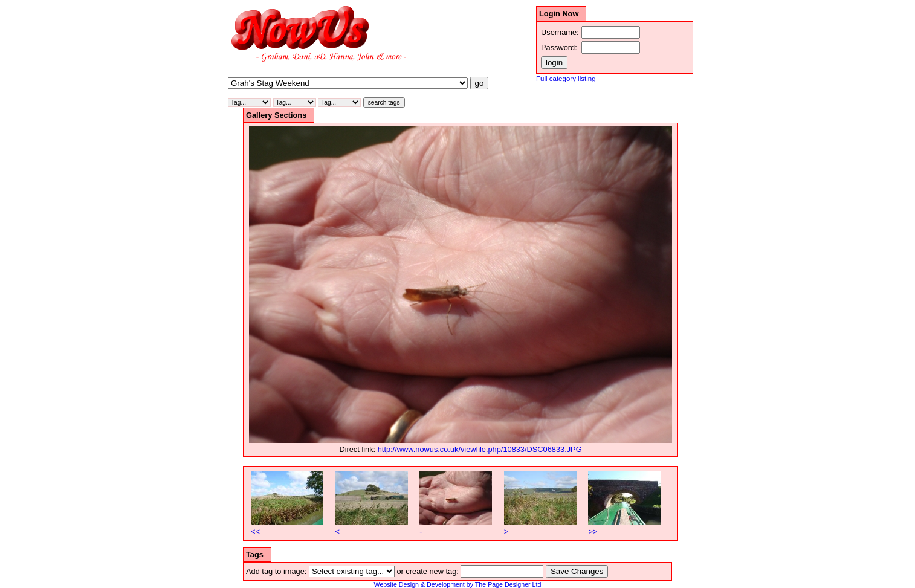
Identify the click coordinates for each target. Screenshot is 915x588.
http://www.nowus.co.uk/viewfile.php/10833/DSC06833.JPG (480, 449)
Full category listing (566, 79)
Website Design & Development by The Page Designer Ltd (458, 584)
